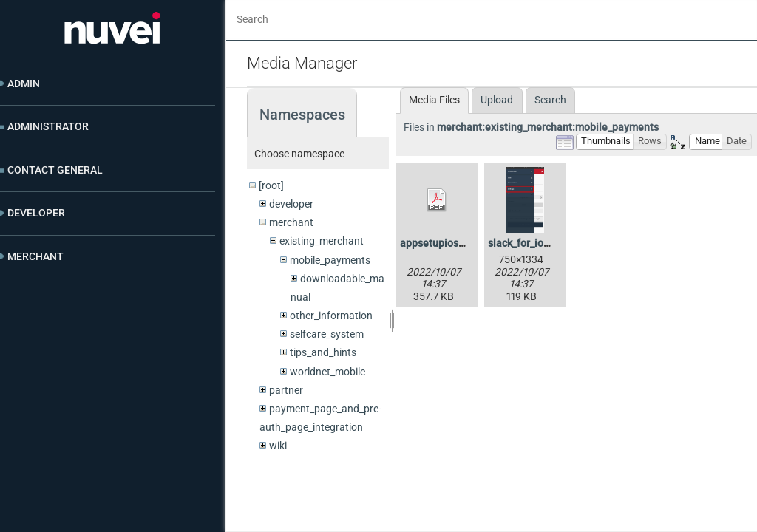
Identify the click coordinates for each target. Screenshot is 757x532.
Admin (24, 83)
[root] (271, 185)
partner (286, 390)
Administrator (48, 126)
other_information (331, 316)
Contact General (55, 170)
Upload (497, 100)
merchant (291, 222)
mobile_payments (330, 260)
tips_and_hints (323, 352)
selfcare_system (327, 334)
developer (291, 204)
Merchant (35, 256)
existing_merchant (322, 241)
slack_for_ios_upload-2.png (552, 243)
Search (550, 100)
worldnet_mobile (327, 372)
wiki (278, 446)
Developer (36, 213)
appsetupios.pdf (438, 243)
